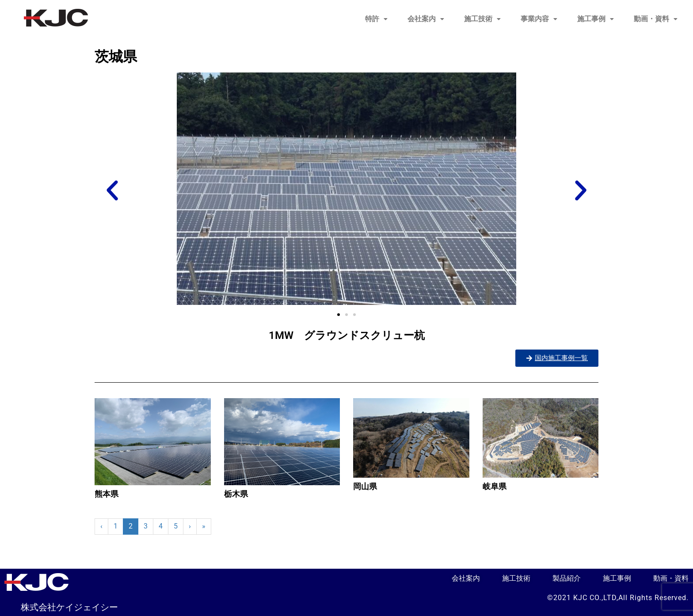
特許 (376, 19)
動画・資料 (656, 19)
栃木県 (236, 494)
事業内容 (539, 19)
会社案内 (426, 19)
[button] (376, 19)
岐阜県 (495, 486)
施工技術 (482, 19)
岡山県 (365, 486)
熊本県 (107, 494)
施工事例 (596, 19)
